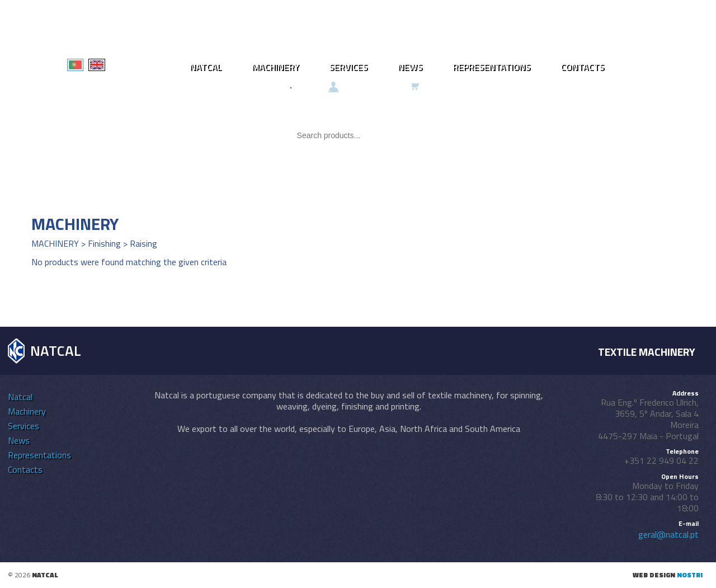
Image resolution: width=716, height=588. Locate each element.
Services (348, 67)
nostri (690, 575)
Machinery (275, 67)
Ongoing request (384, 86)
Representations (491, 67)
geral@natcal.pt (668, 534)
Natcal (206, 67)
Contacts (582, 67)
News (410, 67)
